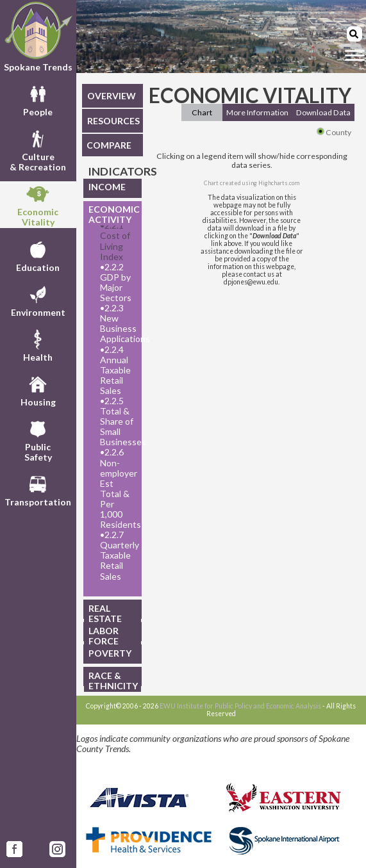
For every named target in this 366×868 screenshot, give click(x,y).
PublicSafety (38, 439)
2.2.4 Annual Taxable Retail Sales (115, 370)
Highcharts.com (279, 183)
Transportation (38, 489)
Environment (38, 300)
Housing (38, 389)
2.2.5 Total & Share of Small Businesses (117, 422)
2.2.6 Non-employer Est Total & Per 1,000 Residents (117, 488)
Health (38, 345)
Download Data (323, 112)
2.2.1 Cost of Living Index (115, 241)
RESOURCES (113, 121)
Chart (202, 112)
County (334, 132)
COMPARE (109, 145)
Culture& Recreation (38, 149)
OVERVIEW (112, 96)
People (38, 99)
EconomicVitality (38, 204)
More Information (257, 112)
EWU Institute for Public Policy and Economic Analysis (240, 706)
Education (38, 255)
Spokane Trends (38, 37)
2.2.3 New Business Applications (117, 323)
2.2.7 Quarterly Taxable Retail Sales (117, 555)
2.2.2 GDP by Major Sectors (116, 283)
